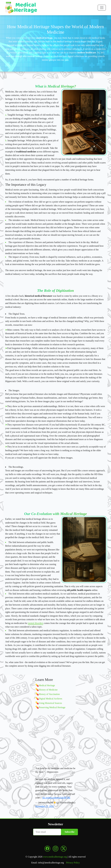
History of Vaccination (49, 694)
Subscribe (70, 832)
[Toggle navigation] (102, 8)
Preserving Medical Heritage (52, 707)
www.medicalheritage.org (55, 857)
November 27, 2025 (45, 806)
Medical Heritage (47, 685)
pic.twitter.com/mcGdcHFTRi (56, 798)
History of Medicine (48, 690)
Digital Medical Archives (51, 699)
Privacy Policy (73, 863)
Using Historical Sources (50, 703)
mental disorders (36, 623)
